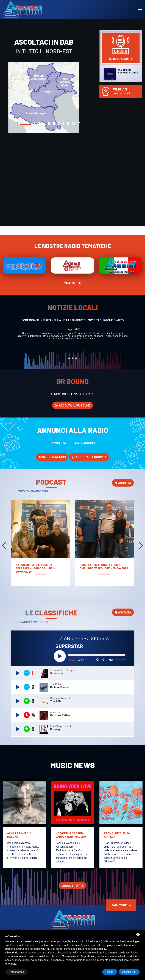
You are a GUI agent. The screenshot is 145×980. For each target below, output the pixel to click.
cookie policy (99, 949)
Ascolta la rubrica (89, 457)
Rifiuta (110, 972)
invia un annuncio (52, 457)
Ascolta (123, 483)
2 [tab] (72, 358)
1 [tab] (69, 358)
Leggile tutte (72, 885)
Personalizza (16, 972)
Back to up (121, 905)
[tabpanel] (48, 87)
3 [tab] (76, 358)
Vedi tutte (72, 283)
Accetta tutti (129, 972)
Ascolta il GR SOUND (72, 405)
